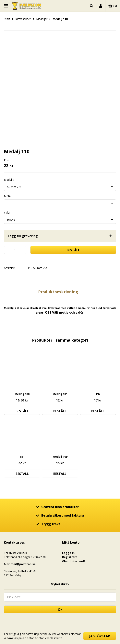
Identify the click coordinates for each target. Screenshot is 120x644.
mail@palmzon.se (23, 564)
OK (60, 610)
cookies (12, 638)
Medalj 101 (60, 394)
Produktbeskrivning (58, 292)
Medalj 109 (60, 457)
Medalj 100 (22, 394)
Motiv (8, 196)
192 (98, 394)
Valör (7, 213)
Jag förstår (100, 636)
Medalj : (9, 180)
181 (22, 457)
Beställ (73, 250)
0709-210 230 (18, 553)
